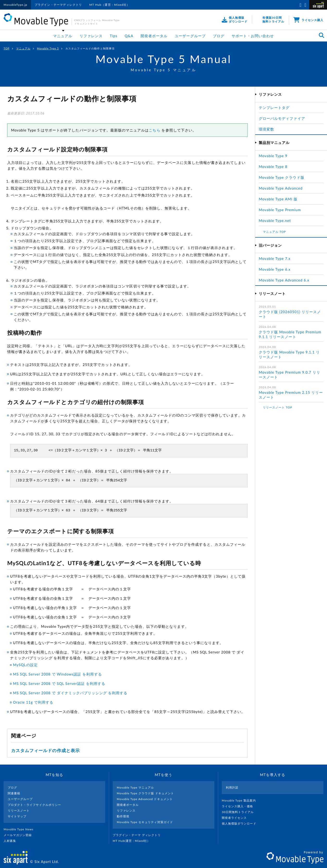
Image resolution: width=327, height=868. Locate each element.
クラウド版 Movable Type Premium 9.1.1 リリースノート (290, 334)
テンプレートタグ (274, 108)
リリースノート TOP (278, 407)
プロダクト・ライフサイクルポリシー (34, 805)
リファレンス (91, 36)
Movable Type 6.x (275, 269)
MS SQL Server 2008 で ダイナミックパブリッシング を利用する (70, 693)
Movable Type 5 (48, 48)
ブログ (219, 36)
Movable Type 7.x (275, 258)
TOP (7, 48)
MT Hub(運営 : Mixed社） (133, 841)
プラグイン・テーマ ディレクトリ (139, 835)
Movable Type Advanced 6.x (284, 280)
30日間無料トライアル (240, 812)
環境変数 (266, 129)
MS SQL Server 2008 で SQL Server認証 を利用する (59, 683)
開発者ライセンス (236, 818)
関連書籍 (14, 793)
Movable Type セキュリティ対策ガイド (145, 822)
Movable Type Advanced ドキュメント (145, 799)
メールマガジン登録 (20, 835)
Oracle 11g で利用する (33, 702)
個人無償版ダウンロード (241, 823)
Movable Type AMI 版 (278, 199)
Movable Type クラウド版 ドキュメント (145, 793)
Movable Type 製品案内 (241, 800)
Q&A (129, 36)
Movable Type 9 (273, 156)
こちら (154, 130)
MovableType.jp (15, 5)
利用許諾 (232, 787)
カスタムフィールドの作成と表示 (45, 750)
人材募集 (12, 841)
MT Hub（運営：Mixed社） (110, 5)
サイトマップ (17, 816)
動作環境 (123, 816)
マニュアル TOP (274, 232)
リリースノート (19, 811)
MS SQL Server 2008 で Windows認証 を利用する (57, 674)
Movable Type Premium (282, 210)
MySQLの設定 (25, 665)
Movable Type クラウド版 (282, 177)
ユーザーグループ (190, 36)
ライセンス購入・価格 (239, 806)
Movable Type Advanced (281, 188)
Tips (114, 36)
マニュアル (63, 36)
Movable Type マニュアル (136, 787)
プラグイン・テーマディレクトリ (58, 5)
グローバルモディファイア (282, 118)
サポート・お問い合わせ (253, 36)
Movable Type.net (277, 221)
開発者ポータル (154, 36)
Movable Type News (20, 829)
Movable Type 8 (273, 167)
